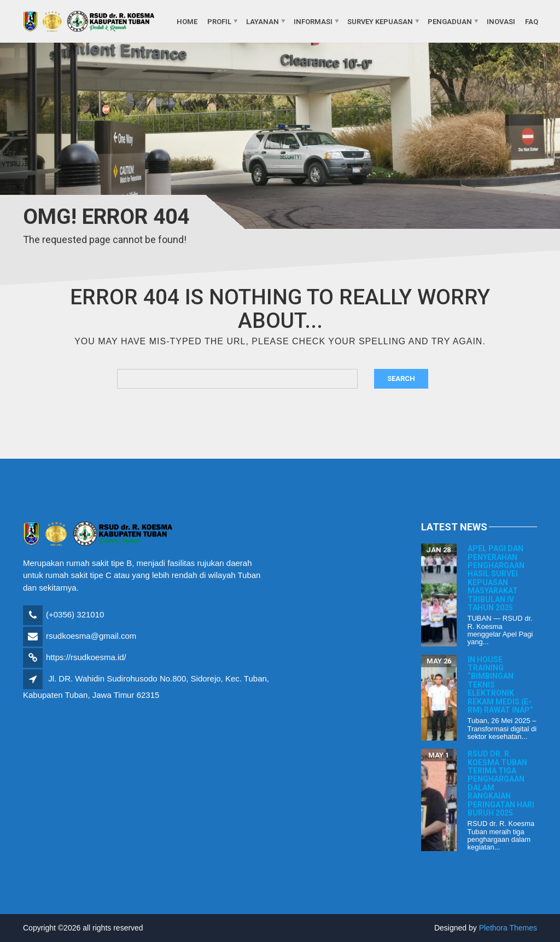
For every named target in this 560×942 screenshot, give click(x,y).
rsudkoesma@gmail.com (91, 636)
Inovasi (501, 21)
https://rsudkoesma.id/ (86, 657)
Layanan (262, 21)
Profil (219, 21)
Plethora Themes (508, 928)
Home (187, 21)
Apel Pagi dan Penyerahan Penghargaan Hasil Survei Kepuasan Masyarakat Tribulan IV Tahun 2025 (496, 578)
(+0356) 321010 (75, 614)
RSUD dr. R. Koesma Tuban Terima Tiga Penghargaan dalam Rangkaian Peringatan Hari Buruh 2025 (501, 783)
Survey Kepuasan (380, 21)
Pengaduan (450, 21)
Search (401, 378)
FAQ (532, 21)
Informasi (313, 21)
